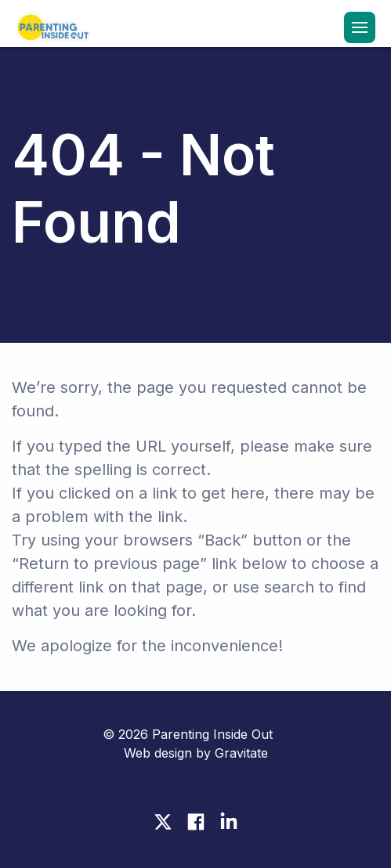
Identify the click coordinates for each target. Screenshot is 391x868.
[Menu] (360, 27)
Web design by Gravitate (196, 753)
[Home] (51, 29)
